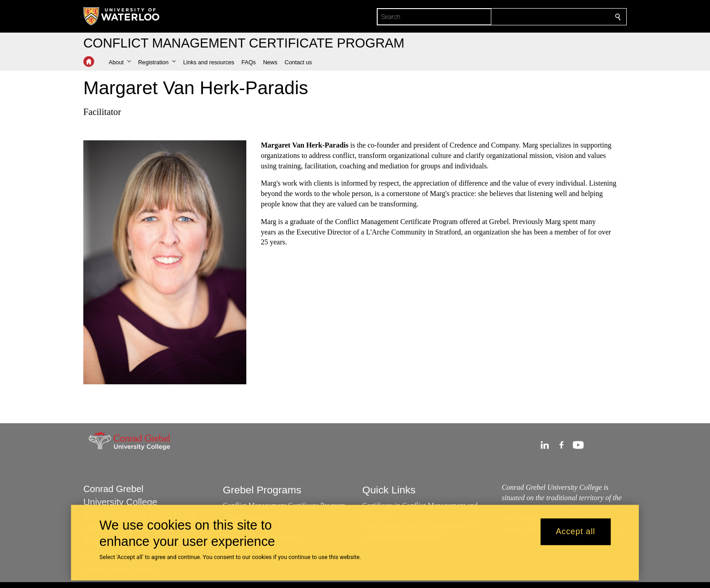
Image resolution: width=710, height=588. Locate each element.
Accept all (575, 532)
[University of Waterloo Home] (122, 16)
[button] (120, 62)
